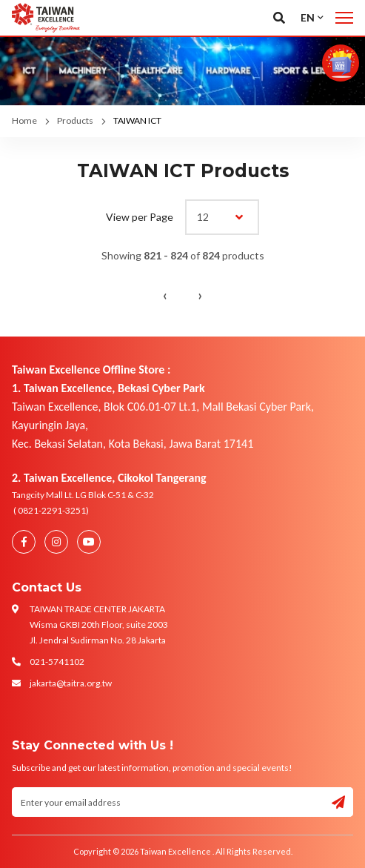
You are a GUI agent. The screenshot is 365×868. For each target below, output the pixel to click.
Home (24, 120)
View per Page (140, 217)
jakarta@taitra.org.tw (71, 683)
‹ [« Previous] (165, 295)
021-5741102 (57, 662)
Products (75, 120)
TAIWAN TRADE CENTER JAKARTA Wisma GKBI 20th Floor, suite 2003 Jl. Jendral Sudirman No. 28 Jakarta (99, 625)
